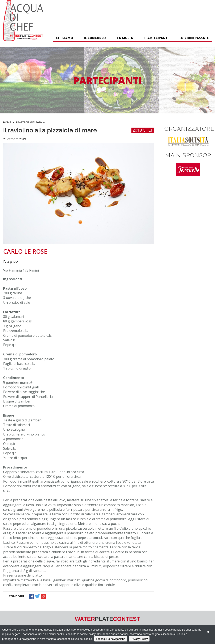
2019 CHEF (143, 130)
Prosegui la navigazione (111, 639)
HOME (7, 122)
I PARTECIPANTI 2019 (29, 122)
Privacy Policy (139, 639)
